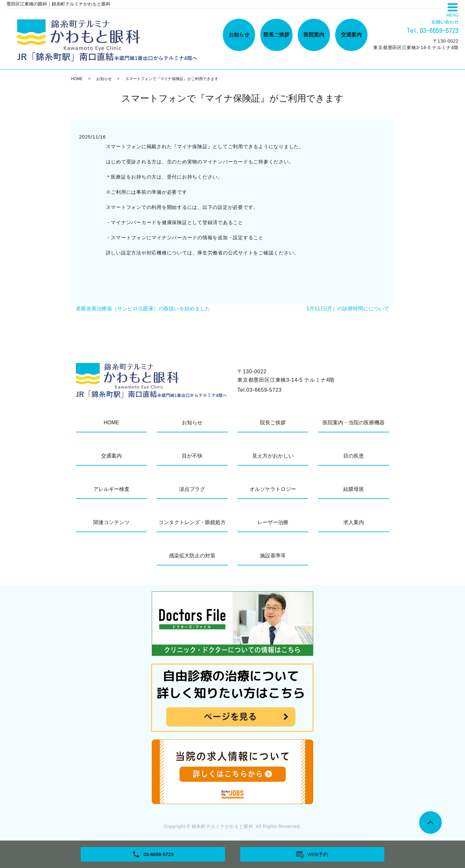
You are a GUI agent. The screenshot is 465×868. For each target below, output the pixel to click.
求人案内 (354, 522)
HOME (77, 79)
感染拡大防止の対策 (192, 556)
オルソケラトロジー (273, 489)
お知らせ (239, 35)
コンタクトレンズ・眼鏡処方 (192, 522)
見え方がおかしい (273, 456)
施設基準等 (273, 556)
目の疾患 (354, 456)
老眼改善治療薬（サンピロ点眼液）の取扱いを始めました (143, 309)
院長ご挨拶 (276, 35)
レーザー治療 (273, 522)
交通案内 (351, 35)
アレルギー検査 (111, 489)
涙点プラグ (192, 489)
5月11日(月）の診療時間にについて (348, 309)
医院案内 (314, 35)
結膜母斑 (354, 489)
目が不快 (192, 456)
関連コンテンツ (111, 522)
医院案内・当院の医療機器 (354, 423)
